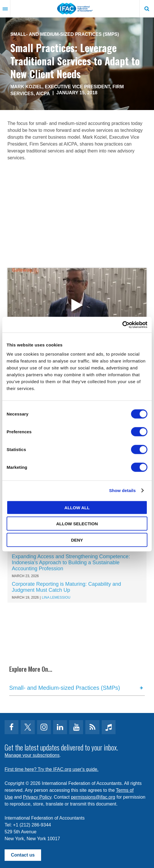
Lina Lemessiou (56, 597)
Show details (123, 490)
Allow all (77, 507)
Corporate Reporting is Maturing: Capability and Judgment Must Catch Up (66, 587)
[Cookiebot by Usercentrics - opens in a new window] (122, 325)
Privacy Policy (37, 797)
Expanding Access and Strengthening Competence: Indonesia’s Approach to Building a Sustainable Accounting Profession (71, 563)
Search (147, 9)
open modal (77, 305)
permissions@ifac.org (93, 797)
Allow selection (77, 524)
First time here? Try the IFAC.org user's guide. (52, 769)
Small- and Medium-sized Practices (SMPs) (65, 34)
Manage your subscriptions (32, 755)
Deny (77, 540)
